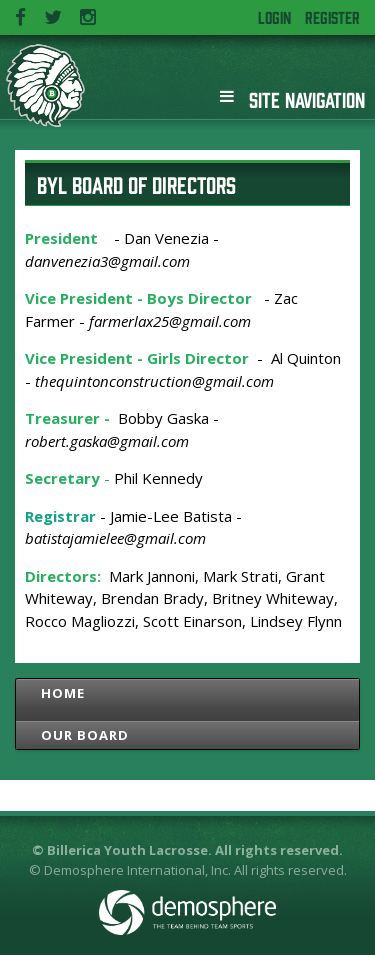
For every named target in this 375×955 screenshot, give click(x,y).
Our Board (85, 735)
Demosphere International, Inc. (137, 870)
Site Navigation (292, 96)
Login (274, 17)
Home (63, 693)
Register (332, 17)
